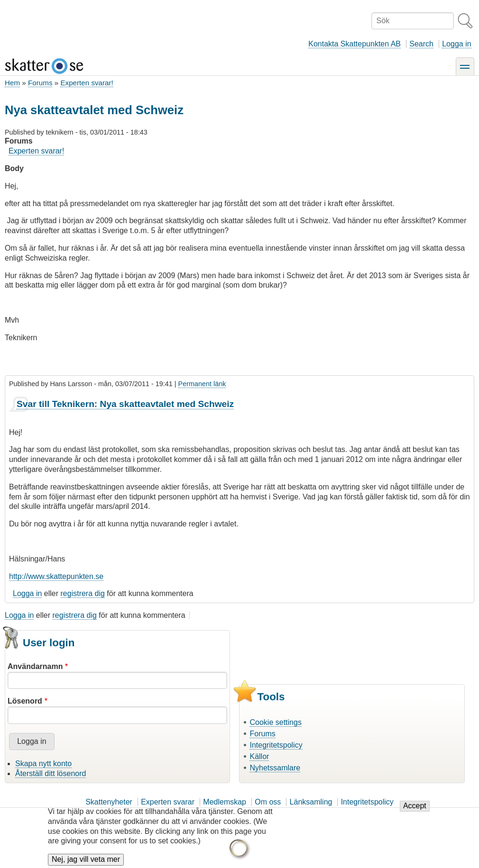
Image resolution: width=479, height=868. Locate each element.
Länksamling (311, 802)
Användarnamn (35, 666)
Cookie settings (275, 722)
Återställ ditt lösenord (51, 773)
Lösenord (25, 701)
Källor (259, 756)
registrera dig (83, 593)
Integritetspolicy (276, 745)
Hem (12, 83)
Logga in (456, 44)
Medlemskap (225, 802)
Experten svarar (168, 802)
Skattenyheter (109, 802)
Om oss (268, 802)
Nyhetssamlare (275, 768)
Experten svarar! (87, 83)
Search (421, 44)
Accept (415, 811)
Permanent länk (202, 384)
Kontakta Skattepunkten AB (355, 44)
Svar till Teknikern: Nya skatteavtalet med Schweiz (125, 404)
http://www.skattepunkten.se (56, 576)
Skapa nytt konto (43, 764)
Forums (40, 83)
